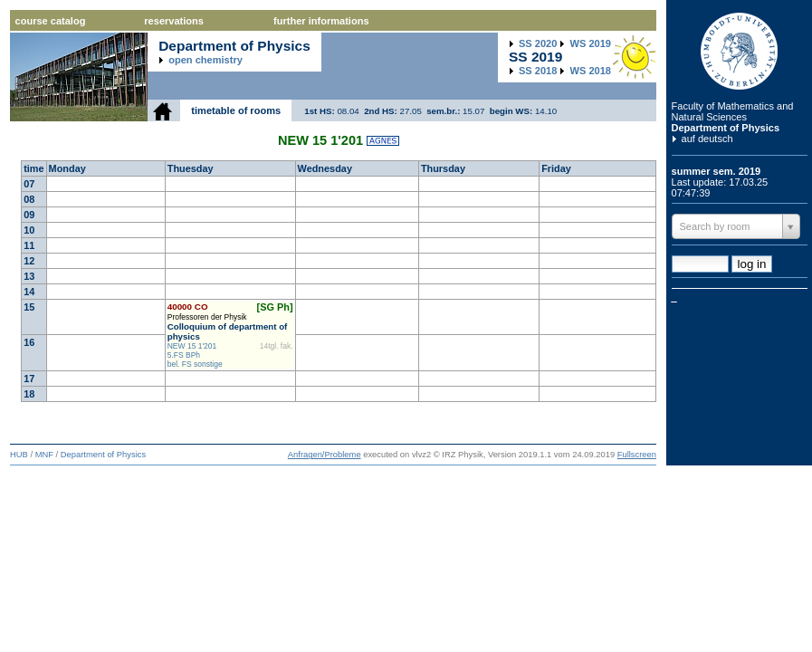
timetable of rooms (236, 110)
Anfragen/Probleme (325, 455)
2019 (591, 43)
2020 (538, 43)
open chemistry (205, 60)
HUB (19, 455)
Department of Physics (726, 128)
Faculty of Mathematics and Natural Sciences (733, 111)
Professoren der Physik (207, 317)
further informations (321, 21)
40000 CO (188, 307)
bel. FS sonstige (195, 364)
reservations (174, 21)
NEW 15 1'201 (192, 346)
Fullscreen (637, 455)
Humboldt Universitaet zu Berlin (740, 51)
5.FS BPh (184, 355)
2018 (538, 71)
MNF (44, 455)
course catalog (51, 21)
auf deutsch (707, 139)
